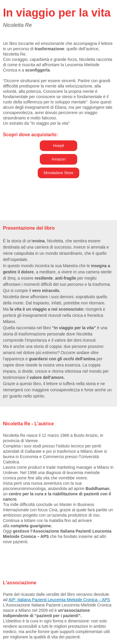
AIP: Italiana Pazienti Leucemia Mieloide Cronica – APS (59, 600)
